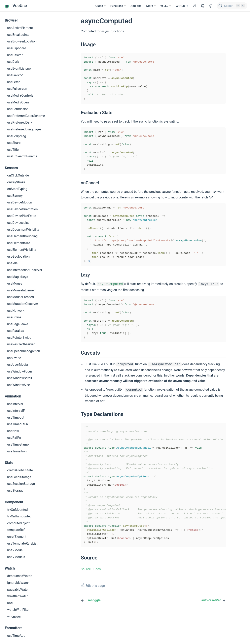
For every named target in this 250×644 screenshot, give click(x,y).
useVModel (15, 550)
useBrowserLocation (22, 41)
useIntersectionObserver (25, 270)
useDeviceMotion (20, 202)
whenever (14, 617)
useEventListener (20, 69)
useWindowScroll (20, 378)
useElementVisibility (22, 250)
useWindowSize (19, 385)
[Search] (232, 6)
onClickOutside (18, 175)
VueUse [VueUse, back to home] (16, 6)
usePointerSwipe (19, 338)
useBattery (15, 196)
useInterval (15, 404)
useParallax (16, 331)
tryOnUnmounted (19, 516)
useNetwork (16, 311)
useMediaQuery (18, 102)
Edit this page (93, 614)
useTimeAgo (16, 636)
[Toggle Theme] (210, 6)
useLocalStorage (19, 477)
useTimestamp (18, 444)
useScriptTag (17, 136)
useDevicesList (18, 223)
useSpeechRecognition (24, 351)
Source (86, 598)
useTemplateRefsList (22, 543)
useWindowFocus (20, 371)
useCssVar (15, 55)
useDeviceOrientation (23, 209)
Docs (97, 598)
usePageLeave (18, 324)
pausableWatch (18, 590)
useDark (13, 62)
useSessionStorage (21, 484)
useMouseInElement (22, 290)
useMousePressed (21, 297)
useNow (13, 431)
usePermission (18, 109)
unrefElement (17, 537)
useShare (14, 143)
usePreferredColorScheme (26, 116)
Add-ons (136, 6)
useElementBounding (22, 236)
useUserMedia (17, 365)
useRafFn (14, 438)
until (10, 603)
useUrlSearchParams (22, 156)
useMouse (15, 283)
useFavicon (15, 75)
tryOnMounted (17, 510)
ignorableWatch (18, 583)
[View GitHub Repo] (194, 6)
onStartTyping (17, 189)
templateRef (16, 530)
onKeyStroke (16, 182)
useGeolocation (18, 256)
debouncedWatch (20, 576)
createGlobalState (20, 470)
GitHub (182, 6)
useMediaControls (20, 95)
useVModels (16, 557)
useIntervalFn (17, 411)
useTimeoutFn (17, 424)
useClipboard (17, 48)
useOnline (14, 317)
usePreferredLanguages (24, 129)
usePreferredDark (20, 122)
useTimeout (16, 417)
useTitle (13, 150)
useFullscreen (17, 89)
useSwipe (14, 358)
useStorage (15, 491)
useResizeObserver (21, 344)
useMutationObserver (23, 304)
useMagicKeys (18, 277)
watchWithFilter (18, 610)
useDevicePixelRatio (22, 216)
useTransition (17, 451)
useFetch (14, 82)
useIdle (12, 263)
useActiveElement (20, 28)
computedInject (18, 523)
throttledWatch (18, 596)
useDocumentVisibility (23, 230)
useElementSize (19, 243)
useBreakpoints (18, 35)
